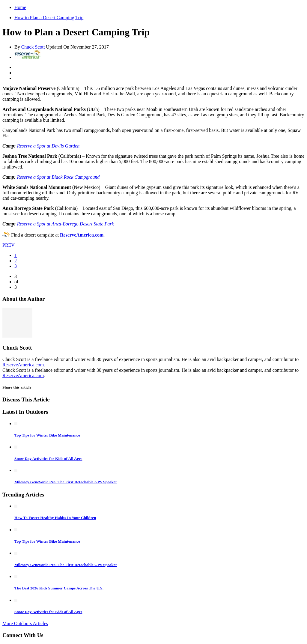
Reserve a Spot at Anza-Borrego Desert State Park (65, 224)
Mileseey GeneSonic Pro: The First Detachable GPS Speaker (66, 482)
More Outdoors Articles (25, 623)
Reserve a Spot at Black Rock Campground (58, 177)
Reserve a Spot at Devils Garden (48, 146)
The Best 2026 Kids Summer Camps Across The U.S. (59, 588)
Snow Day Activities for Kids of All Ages (48, 459)
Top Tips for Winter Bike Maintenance (47, 435)
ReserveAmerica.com (82, 235)
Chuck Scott (33, 47)
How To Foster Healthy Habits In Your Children (55, 518)
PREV (9, 245)
